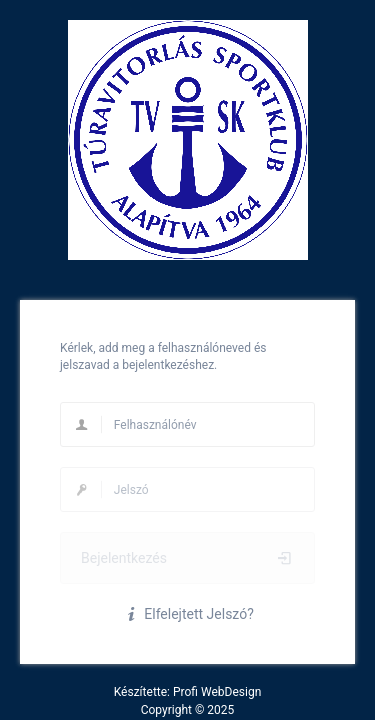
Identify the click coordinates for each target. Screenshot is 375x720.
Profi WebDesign (217, 692)
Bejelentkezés (187, 558)
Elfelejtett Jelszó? (187, 614)
